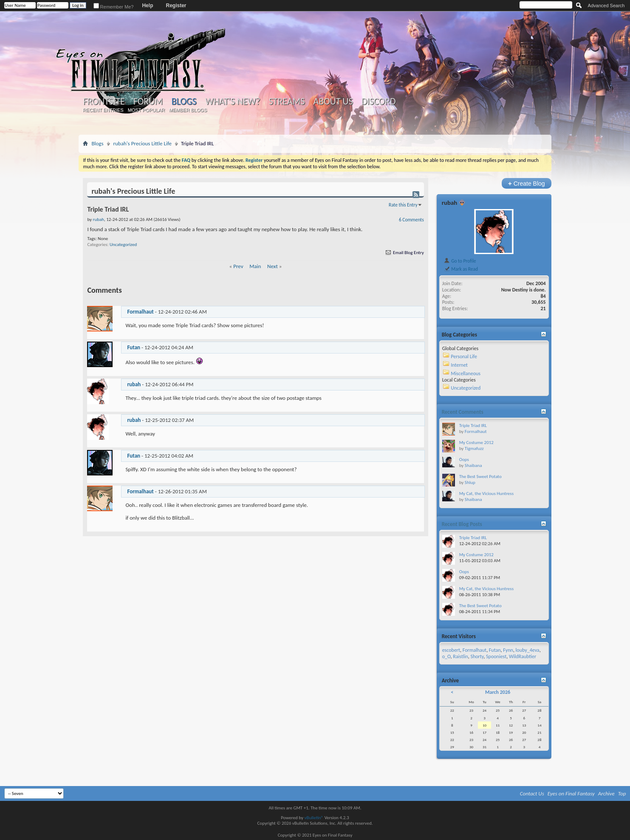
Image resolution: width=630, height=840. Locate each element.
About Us (333, 102)
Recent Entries (103, 110)
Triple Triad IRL (473, 426)
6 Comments (411, 220)
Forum (148, 102)
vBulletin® (314, 818)
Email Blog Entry (404, 253)
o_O (446, 656)
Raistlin (460, 656)
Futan (134, 347)
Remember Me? (114, 7)
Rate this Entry (403, 205)
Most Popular (146, 110)
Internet (459, 365)
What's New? (233, 102)
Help (147, 6)
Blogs (184, 101)
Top (622, 793)
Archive (606, 793)
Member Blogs (188, 110)
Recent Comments (463, 412)
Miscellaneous (466, 373)
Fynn (508, 650)
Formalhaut (140, 312)
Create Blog (527, 183)
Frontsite (104, 102)
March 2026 (498, 692)
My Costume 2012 (476, 443)
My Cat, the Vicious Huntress (486, 494)
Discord (379, 102)
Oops (464, 460)
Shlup (470, 482)
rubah (134, 384)
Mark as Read (461, 269)
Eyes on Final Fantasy (571, 793)
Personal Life (464, 356)
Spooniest (496, 656)
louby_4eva (528, 650)
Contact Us (532, 793)
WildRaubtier (523, 656)
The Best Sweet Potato (480, 477)
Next (273, 266)
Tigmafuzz (474, 448)
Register (176, 6)
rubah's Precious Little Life (143, 143)
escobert (451, 650)
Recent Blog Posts (462, 524)
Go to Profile (460, 261)
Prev (238, 266)
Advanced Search (606, 6)
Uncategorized (123, 245)
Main (255, 266)
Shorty (477, 656)
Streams (287, 102)
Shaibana (473, 465)
